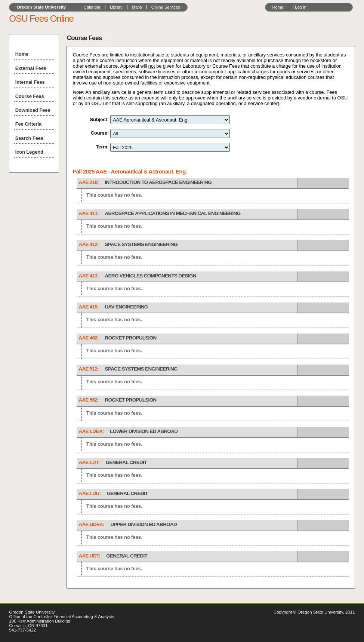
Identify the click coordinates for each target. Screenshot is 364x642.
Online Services (166, 7)
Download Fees (33, 110)
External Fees (31, 68)
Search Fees (29, 138)
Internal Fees (30, 82)
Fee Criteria (28, 124)
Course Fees (30, 96)
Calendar (92, 7)
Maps (137, 7)
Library (116, 7)
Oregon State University (41, 7)
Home (277, 7)
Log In (301, 7)
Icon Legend (29, 152)
